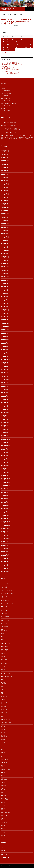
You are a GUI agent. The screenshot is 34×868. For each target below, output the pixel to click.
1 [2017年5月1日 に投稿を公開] (3, 39)
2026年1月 (4, 161)
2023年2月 (4, 277)
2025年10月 (4, 171)
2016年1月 (4, 555)
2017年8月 (4, 492)
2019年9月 (4, 409)
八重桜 (3, 89)
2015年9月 (4, 568)
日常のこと (4, 723)
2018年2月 (4, 472)
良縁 (2, 802)
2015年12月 (4, 558)
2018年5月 (4, 462)
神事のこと (4, 769)
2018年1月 (4, 475)
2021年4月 (4, 346)
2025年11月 (4, 167)
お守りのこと (5, 590)
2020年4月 (4, 386)
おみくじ (3, 587)
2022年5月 (4, 307)
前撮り (3, 660)
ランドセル (4, 620)
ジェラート (4, 610)
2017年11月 (4, 482)
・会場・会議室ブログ (7, 68)
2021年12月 (4, 320)
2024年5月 (4, 227)
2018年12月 (4, 439)
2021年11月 (4, 323)
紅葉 (2, 782)
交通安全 (3, 627)
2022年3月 (4, 313)
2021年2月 (4, 353)
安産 (2, 690)
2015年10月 (4, 565)
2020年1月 (4, 396)
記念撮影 (3, 822)
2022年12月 (4, 283)
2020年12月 (4, 360)
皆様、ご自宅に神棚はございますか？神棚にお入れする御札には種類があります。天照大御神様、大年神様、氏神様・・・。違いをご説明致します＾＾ (17, 137)
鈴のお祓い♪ (4, 122)
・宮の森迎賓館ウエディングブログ (11, 66)
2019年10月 (4, 406)
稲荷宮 (3, 779)
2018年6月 (4, 459)
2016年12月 (4, 519)
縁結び (3, 792)
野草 (2, 829)
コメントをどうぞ (14, 25)
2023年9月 (4, 254)
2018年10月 (4, 446)
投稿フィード (5, 851)
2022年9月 (4, 293)
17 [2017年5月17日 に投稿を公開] (12, 44)
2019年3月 (4, 429)
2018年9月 (4, 449)
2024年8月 (4, 217)
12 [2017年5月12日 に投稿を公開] (22, 42)
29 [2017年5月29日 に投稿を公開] (3, 50)
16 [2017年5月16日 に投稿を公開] (8, 44)
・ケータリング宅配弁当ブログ (10, 73)
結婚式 (3, 786)
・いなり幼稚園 (5, 71)
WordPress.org (5, 857)
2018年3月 (4, 469)
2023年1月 (4, 280)
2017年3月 (4, 509)
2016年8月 (4, 532)
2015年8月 (4, 572)
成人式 (3, 710)
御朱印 (3, 706)
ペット (3, 613)
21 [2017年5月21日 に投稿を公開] (31, 44)
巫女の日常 (4, 696)
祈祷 (2, 763)
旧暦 (2, 726)
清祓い (3, 753)
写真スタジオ (5, 643)
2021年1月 (4, 356)
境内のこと (4, 673)
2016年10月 (4, 525)
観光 (2, 819)
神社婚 (3, 772)
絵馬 (2, 789)
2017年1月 (4, 515)
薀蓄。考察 (4, 812)
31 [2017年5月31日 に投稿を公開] (12, 50)
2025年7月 (4, 181)
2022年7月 (4, 300)
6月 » (6, 52)
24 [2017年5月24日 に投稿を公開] (12, 47)
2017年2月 (4, 512)
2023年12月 (4, 244)
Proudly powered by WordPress (9, 866)
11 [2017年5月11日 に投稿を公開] (17, 42)
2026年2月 (4, 157)
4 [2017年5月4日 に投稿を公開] (17, 39)
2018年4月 (4, 466)
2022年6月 (4, 303)
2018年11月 (4, 442)
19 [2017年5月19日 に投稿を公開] (22, 44)
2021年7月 (4, 336)
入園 (2, 637)
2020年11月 (4, 363)
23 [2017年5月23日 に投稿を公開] (8, 47)
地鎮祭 (3, 670)
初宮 (2, 653)
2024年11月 (4, 207)
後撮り (3, 703)
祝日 (2, 766)
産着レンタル (5, 759)
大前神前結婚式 (5, 676)
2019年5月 (4, 422)
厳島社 (3, 663)
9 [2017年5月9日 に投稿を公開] (8, 42)
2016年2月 (4, 552)
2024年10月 (4, 210)
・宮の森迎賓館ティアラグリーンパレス (12, 65)
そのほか (3, 600)
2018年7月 (4, 456)
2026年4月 (4, 151)
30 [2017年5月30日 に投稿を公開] (8, 50)
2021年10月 (4, 326)
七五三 (3, 623)
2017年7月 (4, 495)
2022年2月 (4, 316)
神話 (2, 776)
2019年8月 (4, 413)
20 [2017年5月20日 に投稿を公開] (26, 44)
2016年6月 (4, 538)
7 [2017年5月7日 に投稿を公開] (31, 39)
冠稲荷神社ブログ (7, 9)
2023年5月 (4, 267)
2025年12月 (4, 164)
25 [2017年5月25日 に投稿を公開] (17, 47)
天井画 (3, 683)
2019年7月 (4, 416)
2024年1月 (4, 240)
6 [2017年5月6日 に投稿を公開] (26, 39)
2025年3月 (4, 194)
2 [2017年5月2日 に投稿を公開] (8, 39)
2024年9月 (4, 214)
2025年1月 (4, 201)
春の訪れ (3, 109)
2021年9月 (4, 330)
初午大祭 (3, 650)
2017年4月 (4, 505)
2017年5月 (4, 502)
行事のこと (4, 816)
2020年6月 (4, 379)
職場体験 (3, 799)
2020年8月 (4, 373)
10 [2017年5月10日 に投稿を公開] (12, 42)
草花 (2, 809)
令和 (2, 630)
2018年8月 (4, 452)
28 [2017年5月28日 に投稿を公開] (31, 47)
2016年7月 (4, 535)
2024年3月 (4, 234)
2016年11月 (4, 522)
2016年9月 (4, 529)
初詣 (2, 656)
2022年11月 (4, 287)
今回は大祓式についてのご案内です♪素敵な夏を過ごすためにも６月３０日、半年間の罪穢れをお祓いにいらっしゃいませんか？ (17, 21)
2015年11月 (4, 562)
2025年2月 (4, 197)
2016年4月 (4, 545)
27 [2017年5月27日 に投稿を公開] (26, 47)
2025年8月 (4, 177)
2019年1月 (4, 436)
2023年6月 (4, 263)
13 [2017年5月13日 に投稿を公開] (26, 42)
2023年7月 (4, 260)
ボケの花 (3, 617)
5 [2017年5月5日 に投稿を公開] (22, 39)
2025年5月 (4, 187)
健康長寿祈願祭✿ (6, 94)
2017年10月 (4, 485)
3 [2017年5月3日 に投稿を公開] (12, 39)
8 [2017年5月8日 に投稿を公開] (3, 42)
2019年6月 (4, 419)
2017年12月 (4, 479)
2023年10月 (4, 250)
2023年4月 (4, 270)
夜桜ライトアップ (6, 99)
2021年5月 (4, 343)
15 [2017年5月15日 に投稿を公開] (3, 44)
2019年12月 (4, 399)
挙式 (2, 716)
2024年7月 (4, 220)
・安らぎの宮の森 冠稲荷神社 (10, 63)
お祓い (3, 597)
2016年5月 (4, 542)
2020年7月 (4, 376)
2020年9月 (4, 369)
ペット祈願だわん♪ (6, 129)
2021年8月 (4, 333)
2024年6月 (4, 224)
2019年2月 (4, 432)
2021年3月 (4, 350)
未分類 (3, 736)
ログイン (3, 847)
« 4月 (2, 52)
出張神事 (3, 647)
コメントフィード (6, 854)
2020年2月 (4, 393)
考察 (2, 796)
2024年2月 (4, 237)
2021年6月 (4, 340)
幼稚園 (3, 700)
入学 (2, 640)
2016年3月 (4, 548)
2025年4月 (4, 191)
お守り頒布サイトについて (9, 104)
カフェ (3, 607)
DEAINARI (4, 584)
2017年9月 (4, 489)
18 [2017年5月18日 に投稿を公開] (17, 44)
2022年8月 (4, 297)
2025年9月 (4, 174)
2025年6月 (4, 184)
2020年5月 (4, 383)
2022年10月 (4, 290)
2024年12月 (4, 204)
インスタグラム (5, 603)
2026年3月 (4, 154)
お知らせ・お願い (6, 594)
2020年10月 (4, 366)
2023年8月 (4, 257)
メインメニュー (32, 9)
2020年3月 (4, 389)
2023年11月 (4, 247)
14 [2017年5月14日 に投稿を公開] (31, 42)
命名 (2, 666)
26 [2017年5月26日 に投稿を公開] (22, 47)
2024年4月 (4, 230)
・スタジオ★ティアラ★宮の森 (10, 70)
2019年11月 (4, 403)
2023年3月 (4, 273)
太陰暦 (3, 686)
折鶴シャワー (5, 713)
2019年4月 (4, 426)
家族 (2, 693)
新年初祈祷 (4, 719)
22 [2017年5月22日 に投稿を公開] (3, 47)
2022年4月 (4, 310)
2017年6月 (4, 499)
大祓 (2, 680)
